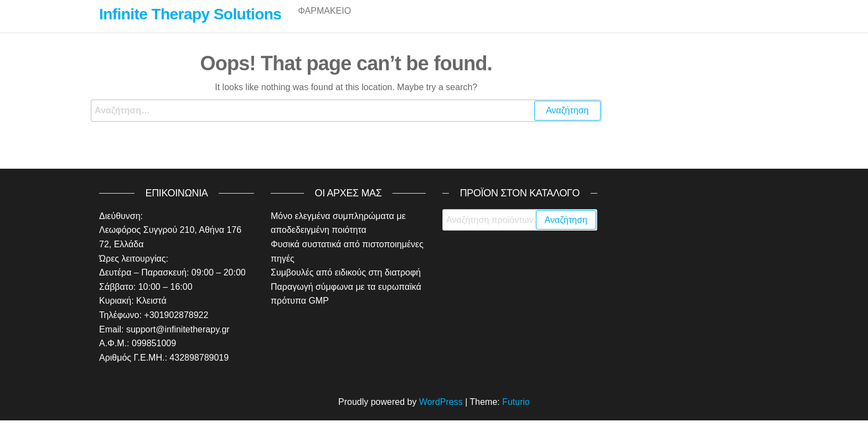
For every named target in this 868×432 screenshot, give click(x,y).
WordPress (441, 413)
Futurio (516, 413)
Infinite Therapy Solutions (190, 14)
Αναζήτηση (566, 231)
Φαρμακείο (324, 22)
